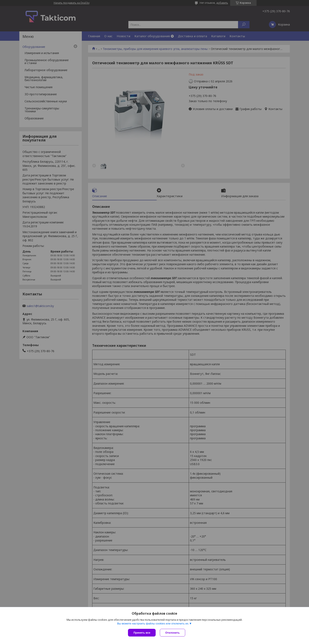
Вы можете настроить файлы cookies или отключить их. (153, 624)
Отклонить (172, 633)
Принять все (142, 633)
